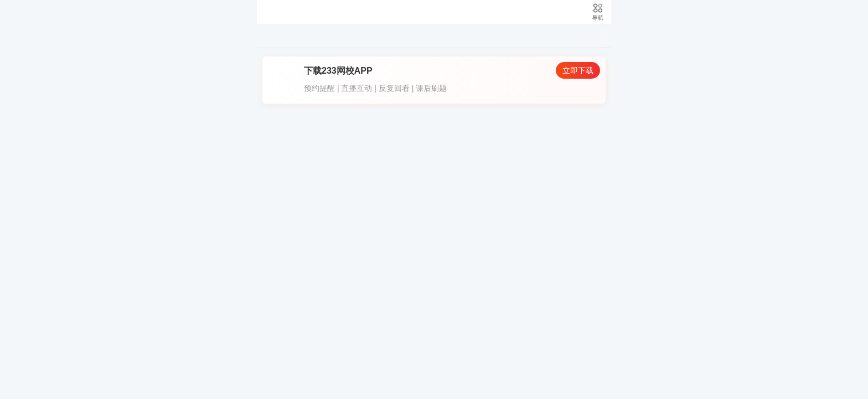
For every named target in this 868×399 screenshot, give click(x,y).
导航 (597, 12)
